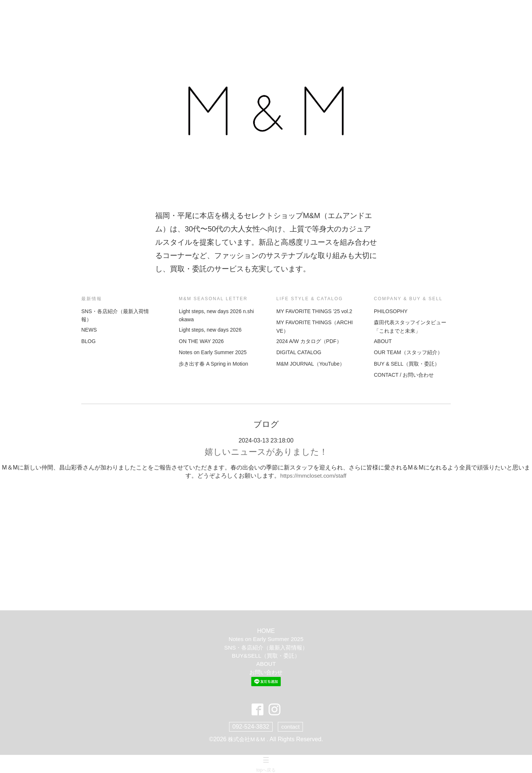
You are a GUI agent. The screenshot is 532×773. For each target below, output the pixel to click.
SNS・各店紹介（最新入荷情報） (266, 648)
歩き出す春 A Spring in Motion (214, 364)
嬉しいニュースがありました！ (266, 452)
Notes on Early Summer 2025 (213, 352)
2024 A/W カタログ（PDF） (309, 341)
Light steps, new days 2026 (210, 330)
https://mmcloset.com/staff (313, 476)
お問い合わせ (266, 673)
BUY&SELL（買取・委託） (266, 656)
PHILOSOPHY (391, 311)
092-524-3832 (250, 726)
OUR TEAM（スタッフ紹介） (408, 352)
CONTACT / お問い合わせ (404, 375)
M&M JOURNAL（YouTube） (311, 364)
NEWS (89, 330)
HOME (266, 631)
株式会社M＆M (247, 739)
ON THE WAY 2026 (201, 341)
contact (290, 726)
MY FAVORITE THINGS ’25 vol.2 (314, 311)
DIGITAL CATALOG (299, 352)
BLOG (88, 341)
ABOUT (383, 341)
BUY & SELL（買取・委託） (407, 364)
